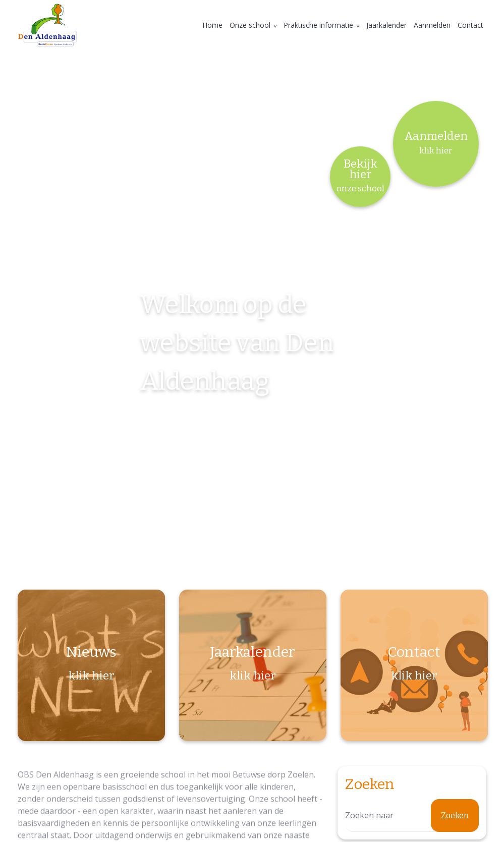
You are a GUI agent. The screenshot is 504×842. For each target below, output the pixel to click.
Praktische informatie (318, 25)
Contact (470, 25)
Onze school (250, 25)
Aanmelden (432, 25)
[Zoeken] (412, 815)
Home (212, 25)
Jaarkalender (386, 25)
